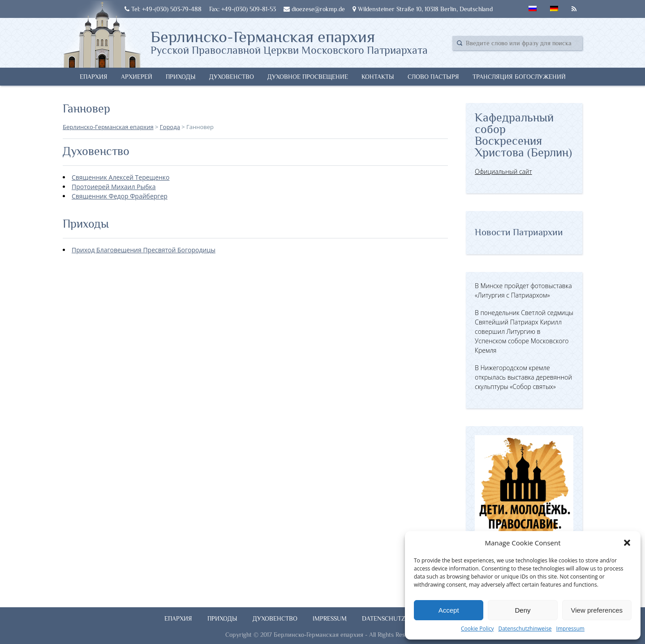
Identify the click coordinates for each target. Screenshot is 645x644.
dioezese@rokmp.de (314, 9)
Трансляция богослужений (519, 77)
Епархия (94, 77)
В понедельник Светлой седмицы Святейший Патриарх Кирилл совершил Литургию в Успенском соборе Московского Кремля (524, 331)
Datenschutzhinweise (525, 629)
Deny (522, 610)
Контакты (378, 77)
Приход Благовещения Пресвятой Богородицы (144, 250)
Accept (449, 610)
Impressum (570, 629)
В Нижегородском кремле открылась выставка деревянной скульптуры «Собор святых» (523, 377)
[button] (627, 543)
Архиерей (137, 77)
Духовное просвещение (308, 77)
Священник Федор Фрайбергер (120, 196)
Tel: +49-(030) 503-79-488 (163, 9)
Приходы (181, 77)
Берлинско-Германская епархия (289, 42)
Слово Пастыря (433, 77)
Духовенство (232, 77)
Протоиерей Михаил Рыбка (114, 187)
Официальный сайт (503, 171)
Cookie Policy (477, 629)
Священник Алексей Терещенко (121, 177)
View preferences (597, 610)
